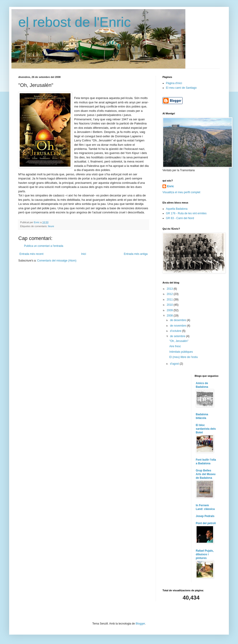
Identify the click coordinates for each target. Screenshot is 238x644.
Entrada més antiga (136, 254)
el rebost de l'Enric (75, 22)
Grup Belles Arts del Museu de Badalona (206, 474)
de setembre (178, 336)
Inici (84, 254)
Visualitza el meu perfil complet (181, 192)
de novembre (178, 326)
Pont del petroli (206, 523)
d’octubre (176, 331)
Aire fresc (175, 346)
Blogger (140, 624)
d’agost (175, 364)
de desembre (178, 320)
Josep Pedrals (205, 516)
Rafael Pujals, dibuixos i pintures (205, 554)
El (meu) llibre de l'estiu (184, 357)
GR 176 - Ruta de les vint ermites (186, 213)
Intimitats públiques (181, 352)
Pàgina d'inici (174, 83)
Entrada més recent (31, 254)
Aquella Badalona (177, 209)
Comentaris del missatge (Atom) (57, 261)
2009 (170, 310)
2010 (170, 305)
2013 (170, 289)
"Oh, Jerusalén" (179, 341)
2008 (170, 316)
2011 (170, 300)
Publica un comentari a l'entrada (44, 246)
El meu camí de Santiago (181, 88)
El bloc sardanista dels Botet (206, 429)
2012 (170, 294)
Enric (170, 186)
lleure (51, 226)
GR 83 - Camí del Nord (180, 218)
